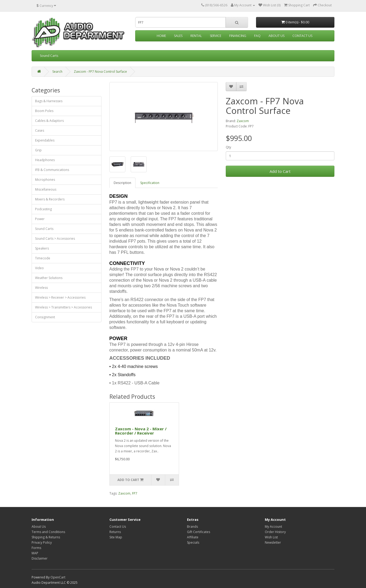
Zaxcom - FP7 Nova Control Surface (100, 72)
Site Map (116, 537)
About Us (276, 36)
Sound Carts (49, 56)
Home (161, 36)
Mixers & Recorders (50, 199)
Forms (36, 548)
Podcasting (43, 209)
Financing (238, 36)
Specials (193, 542)
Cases (40, 130)
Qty (228, 147)
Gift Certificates (199, 532)
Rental (196, 36)
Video (39, 268)
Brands (192, 527)
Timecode (43, 258)
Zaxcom (243, 121)
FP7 (135, 493)
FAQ (257, 36)
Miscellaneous (46, 189)
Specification (150, 183)
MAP (35, 553)
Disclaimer (40, 558)
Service (216, 36)
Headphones (45, 160)
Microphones (45, 180)
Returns (115, 532)
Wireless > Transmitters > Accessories (63, 307)
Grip (38, 150)
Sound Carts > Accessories (55, 239)
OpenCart (58, 577)
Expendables (45, 140)
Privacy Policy (42, 542)
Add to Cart (280, 171)
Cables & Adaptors (49, 121)
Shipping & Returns (46, 537)
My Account (273, 527)
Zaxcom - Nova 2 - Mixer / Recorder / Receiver (141, 431)
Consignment (45, 317)
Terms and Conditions (48, 532)
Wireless (41, 288)
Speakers (42, 248)
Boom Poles (44, 111)
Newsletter (273, 542)
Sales (178, 36)
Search (57, 72)
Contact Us (302, 36)
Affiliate (193, 537)
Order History (275, 532)
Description (122, 183)
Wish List (271, 537)
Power (40, 219)
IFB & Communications (52, 170)
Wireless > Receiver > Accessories (60, 297)
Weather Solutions (49, 278)
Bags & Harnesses (49, 101)
